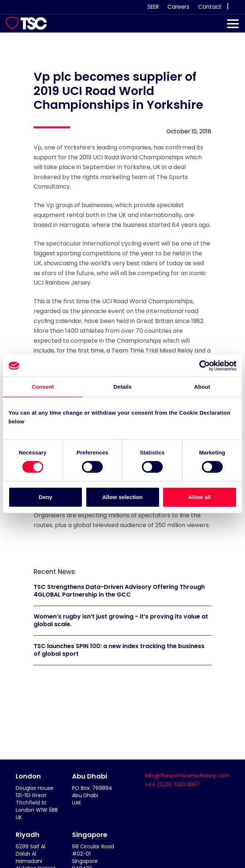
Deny (46, 497)
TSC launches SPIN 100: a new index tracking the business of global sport (119, 650)
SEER (153, 7)
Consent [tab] (43, 387)
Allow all (200, 497)
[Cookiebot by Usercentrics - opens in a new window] (205, 366)
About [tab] (202, 387)
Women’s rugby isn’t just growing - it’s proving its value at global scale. (121, 620)
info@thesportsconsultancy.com (187, 776)
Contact (210, 7)
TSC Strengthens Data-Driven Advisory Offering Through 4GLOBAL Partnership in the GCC (119, 591)
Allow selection (123, 497)
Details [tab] (122, 387)
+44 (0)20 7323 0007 (172, 784)
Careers (178, 7)
